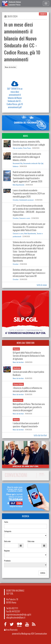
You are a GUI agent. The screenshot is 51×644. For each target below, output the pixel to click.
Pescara (16, 349)
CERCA (43, 573)
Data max (31, 541)
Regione (7, 551)
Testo (6, 522)
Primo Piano (27, 148)
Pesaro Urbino (18, 384)
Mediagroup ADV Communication (34, 634)
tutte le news (42, 285)
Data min (7, 541)
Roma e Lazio (18, 400)
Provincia (7, 561)
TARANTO (43, 14)
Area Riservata (11, 630)
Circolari (16, 200)
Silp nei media (17, 148)
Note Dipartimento (19, 185)
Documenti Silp (18, 163)
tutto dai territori (40, 435)
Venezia (16, 420)
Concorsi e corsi (25, 218)
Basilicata (17, 368)
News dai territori (10, 67)
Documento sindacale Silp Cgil (33, 163)
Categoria (8, 531)
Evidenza (16, 166)
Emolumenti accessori (27, 200)
